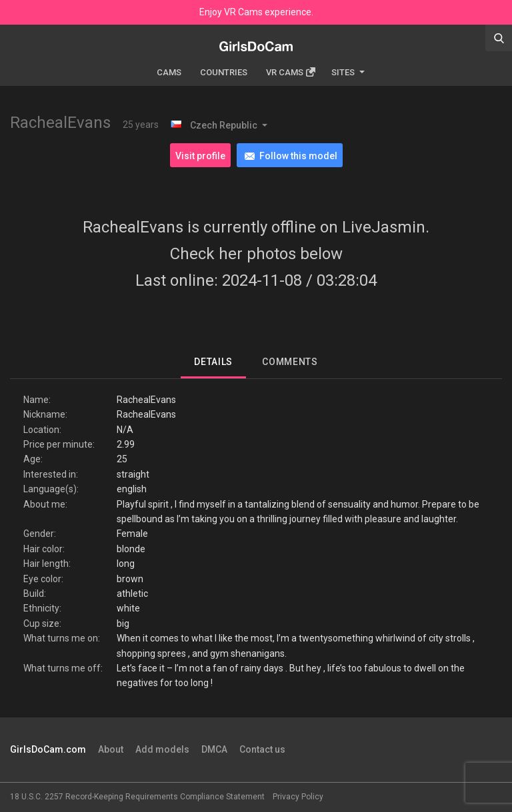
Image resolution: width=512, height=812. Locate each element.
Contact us (262, 749)
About (111, 749)
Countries (224, 72)
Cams (169, 72)
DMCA (214, 749)
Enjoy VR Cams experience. (256, 12)
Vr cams (291, 72)
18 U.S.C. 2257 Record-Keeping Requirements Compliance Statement (137, 797)
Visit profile (200, 156)
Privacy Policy (298, 797)
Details (213, 362)
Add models (162, 749)
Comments (290, 362)
